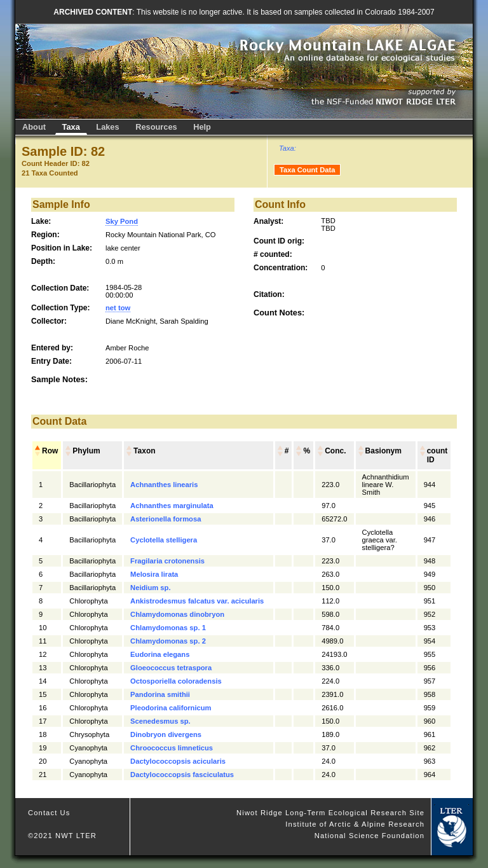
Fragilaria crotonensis (167, 561)
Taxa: (288, 148)
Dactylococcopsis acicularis (178, 761)
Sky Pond (122, 221)
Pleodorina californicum (171, 708)
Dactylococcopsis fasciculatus (182, 775)
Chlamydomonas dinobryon (177, 614)
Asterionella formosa (166, 519)
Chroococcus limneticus (172, 748)
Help (202, 127)
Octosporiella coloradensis (176, 681)
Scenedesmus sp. (160, 721)
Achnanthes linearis (164, 485)
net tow (118, 308)
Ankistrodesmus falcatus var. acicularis (197, 601)
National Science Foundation (369, 836)
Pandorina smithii (160, 694)
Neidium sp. (150, 588)
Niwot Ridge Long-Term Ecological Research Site (330, 813)
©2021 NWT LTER (62, 836)
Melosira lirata (154, 574)
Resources (156, 127)
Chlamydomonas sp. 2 (168, 641)
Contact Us (49, 813)
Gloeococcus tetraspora (171, 668)
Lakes (107, 127)
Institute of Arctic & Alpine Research (355, 824)
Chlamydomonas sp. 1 (168, 628)
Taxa (71, 127)
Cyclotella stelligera (164, 540)
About (34, 127)
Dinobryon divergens (166, 734)
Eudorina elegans (160, 654)
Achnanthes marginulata (172, 506)
